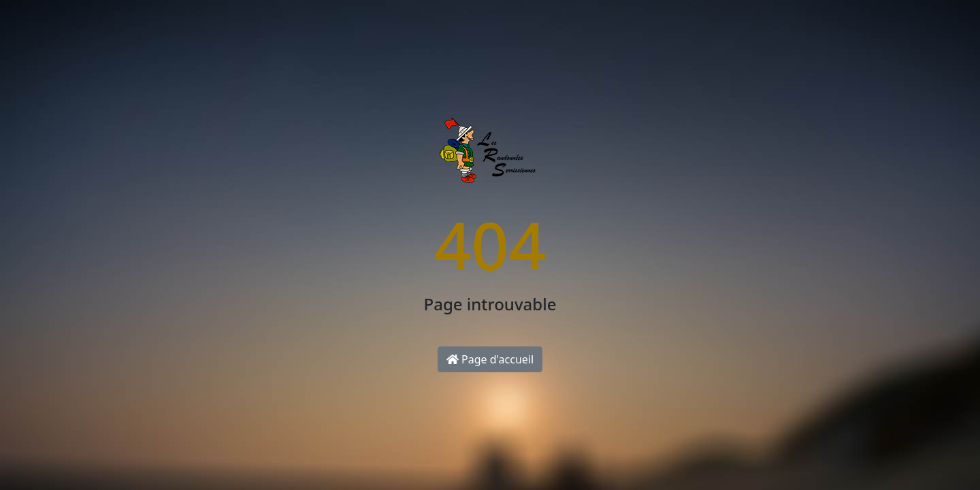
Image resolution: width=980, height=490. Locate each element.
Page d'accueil (490, 359)
